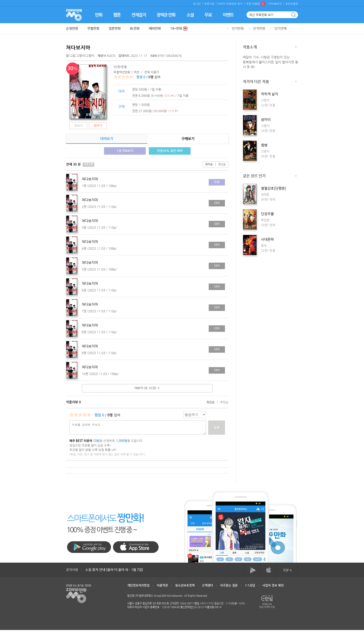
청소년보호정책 (185, 585)
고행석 (81, 56)
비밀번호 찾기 (234, 4)
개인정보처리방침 (138, 585)
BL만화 (135, 28)
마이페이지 (275, 4)
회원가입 (209, 4)
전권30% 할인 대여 (170, 151)
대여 (217, 203)
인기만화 (238, 28)
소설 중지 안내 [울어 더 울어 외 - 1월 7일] (114, 570)
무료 (217, 182)
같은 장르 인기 (270, 176)
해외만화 (155, 28)
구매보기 (188, 139)
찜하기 (98, 126)
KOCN (107, 56)
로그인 (197, 4)
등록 (217, 427)
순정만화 (72, 28)
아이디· (222, 4)
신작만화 (259, 28)
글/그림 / (80, 56)
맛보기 (78, 126)
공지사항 (72, 570)
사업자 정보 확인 (273, 585)
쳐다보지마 (78, 47)
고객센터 (207, 585)
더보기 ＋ (147, 388)
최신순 (219, 164)
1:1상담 (250, 585)
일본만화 (115, 28)
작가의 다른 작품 (270, 82)
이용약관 (162, 585)
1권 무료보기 (125, 151)
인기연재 (280, 28)
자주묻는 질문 (229, 585)
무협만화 (93, 28)
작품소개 (270, 47)
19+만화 (179, 28)
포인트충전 (292, 4)
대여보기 (107, 139)
